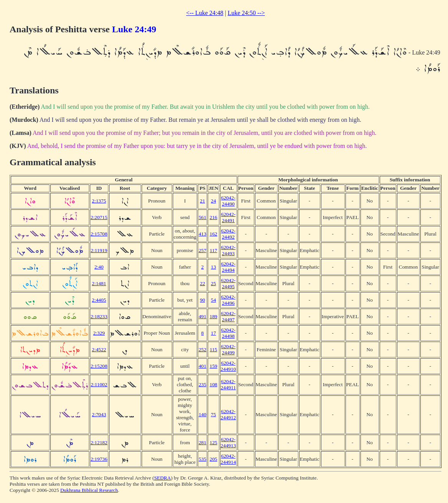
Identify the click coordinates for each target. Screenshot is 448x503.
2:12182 (99, 442)
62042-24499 (228, 349)
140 (202, 414)
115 (213, 349)
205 (213, 459)
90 (203, 300)
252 (202, 349)
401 (202, 366)
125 (213, 442)
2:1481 (99, 283)
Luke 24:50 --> (246, 13)
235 (202, 384)
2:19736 (99, 459)
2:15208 (99, 366)
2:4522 (99, 349)
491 (202, 316)
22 (203, 283)
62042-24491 (228, 217)
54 (213, 300)
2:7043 (99, 414)
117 (213, 250)
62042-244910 (228, 366)
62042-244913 (228, 442)
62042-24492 (228, 234)
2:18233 (99, 316)
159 (213, 366)
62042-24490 (228, 201)
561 (202, 217)
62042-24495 (228, 283)
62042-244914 (228, 459)
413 (202, 234)
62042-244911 (228, 384)
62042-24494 (228, 267)
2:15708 (99, 234)
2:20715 (99, 217)
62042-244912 (228, 414)
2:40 (99, 267)
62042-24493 (228, 250)
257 (202, 250)
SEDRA (162, 478)
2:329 (99, 333)
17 (213, 333)
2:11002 (99, 384)
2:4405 (99, 300)
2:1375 (99, 201)
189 (213, 316)
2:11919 (99, 250)
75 (213, 414)
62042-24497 (228, 316)
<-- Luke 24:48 (205, 13)
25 (213, 283)
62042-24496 (228, 300)
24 (213, 201)
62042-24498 (228, 333)
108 (213, 384)
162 (213, 234)
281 (202, 442)
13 (213, 267)
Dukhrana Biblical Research (89, 490)
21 (203, 201)
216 (213, 217)
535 (202, 459)
